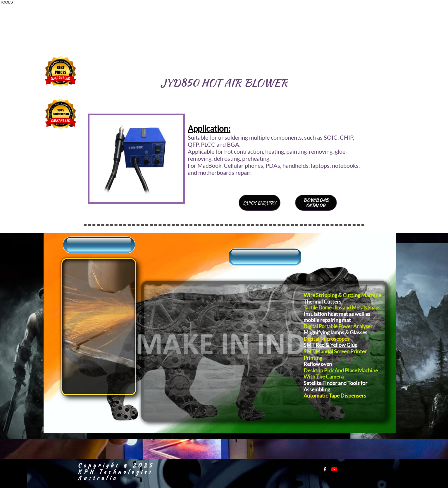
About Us (79, 273)
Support (76, 295)
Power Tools (270, 325)
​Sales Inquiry (86, 284)
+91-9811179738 (328, 27)
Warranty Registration (85, 352)
